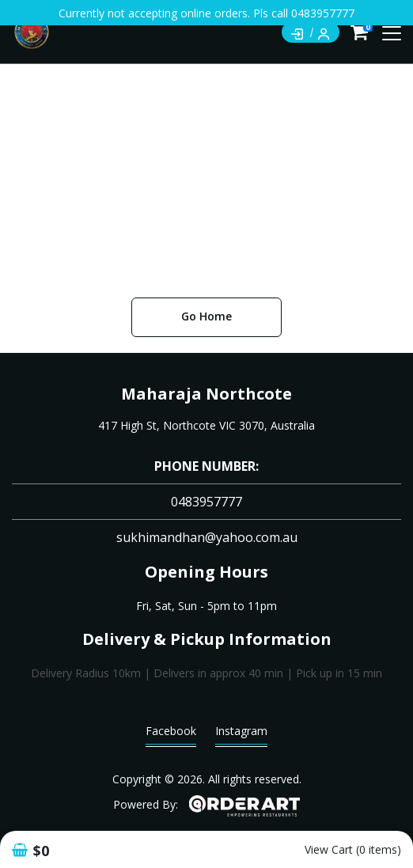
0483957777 (206, 502)
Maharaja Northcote (206, 394)
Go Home (206, 316)
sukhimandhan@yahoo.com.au (207, 537)
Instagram (241, 735)
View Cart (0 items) (353, 849)
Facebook (171, 735)
